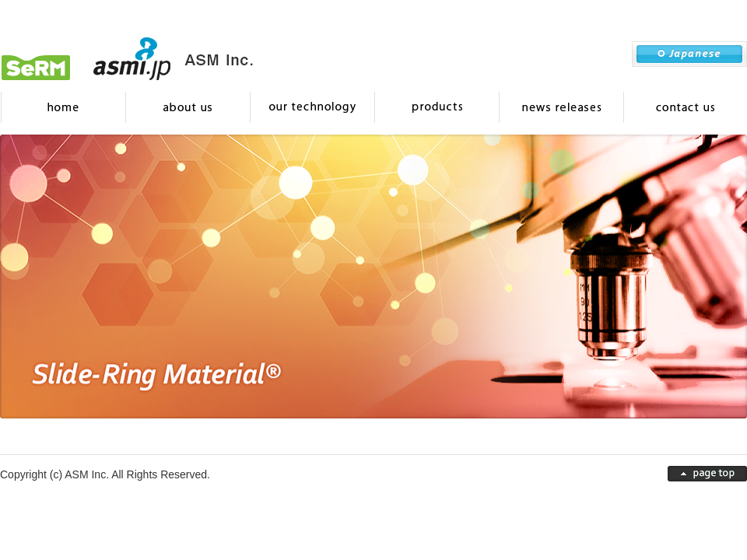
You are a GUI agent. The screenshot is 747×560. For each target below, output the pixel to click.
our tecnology (311, 107)
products (436, 107)
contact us (685, 107)
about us (187, 107)
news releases (560, 107)
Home (62, 107)
